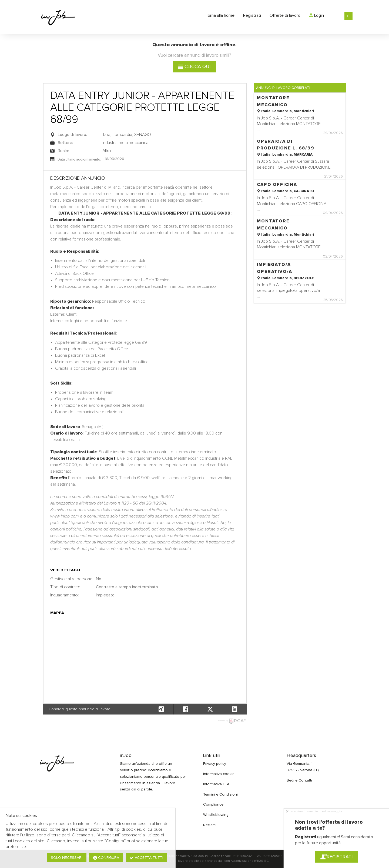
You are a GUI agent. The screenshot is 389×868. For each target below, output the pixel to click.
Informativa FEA (216, 784)
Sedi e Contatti (299, 780)
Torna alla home (220, 15)
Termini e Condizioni (220, 794)
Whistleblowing (216, 815)
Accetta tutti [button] (147, 858)
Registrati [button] (337, 857)
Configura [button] (106, 858)
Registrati (252, 15)
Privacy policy (215, 764)
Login (316, 15)
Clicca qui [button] (194, 67)
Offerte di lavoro (285, 15)
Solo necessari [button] (67, 858)
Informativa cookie (219, 774)
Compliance (213, 804)
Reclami (210, 825)
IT (348, 16)
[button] (234, 709)
